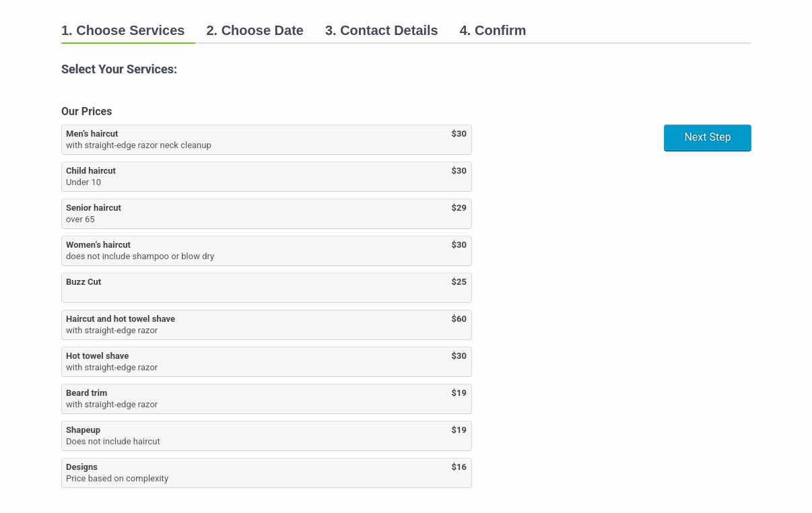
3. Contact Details (382, 30)
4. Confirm (493, 30)
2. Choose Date (255, 30)
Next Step (707, 137)
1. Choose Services (123, 30)
